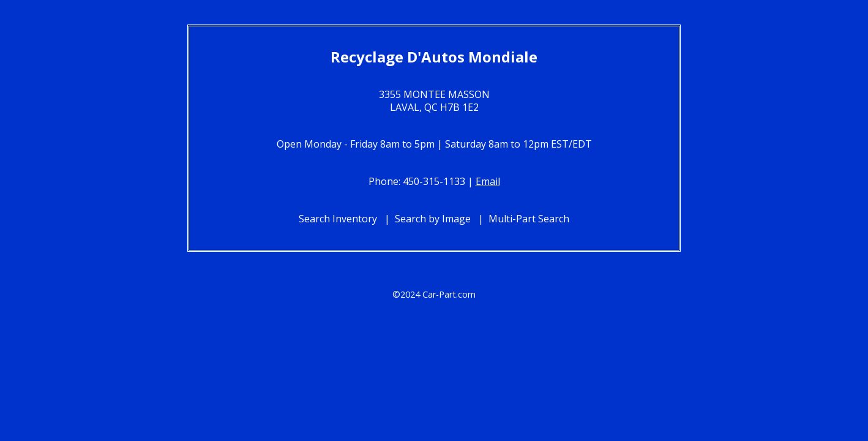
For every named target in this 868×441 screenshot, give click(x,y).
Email (488, 181)
